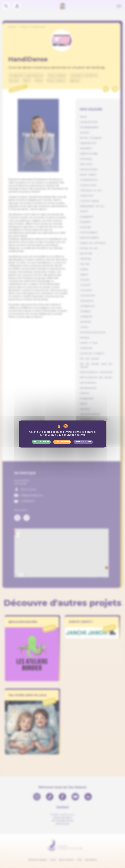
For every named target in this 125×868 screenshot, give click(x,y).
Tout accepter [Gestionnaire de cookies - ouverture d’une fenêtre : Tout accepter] (41, 442)
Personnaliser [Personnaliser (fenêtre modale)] (83, 442)
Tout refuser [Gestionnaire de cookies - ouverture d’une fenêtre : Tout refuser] (62, 442)
